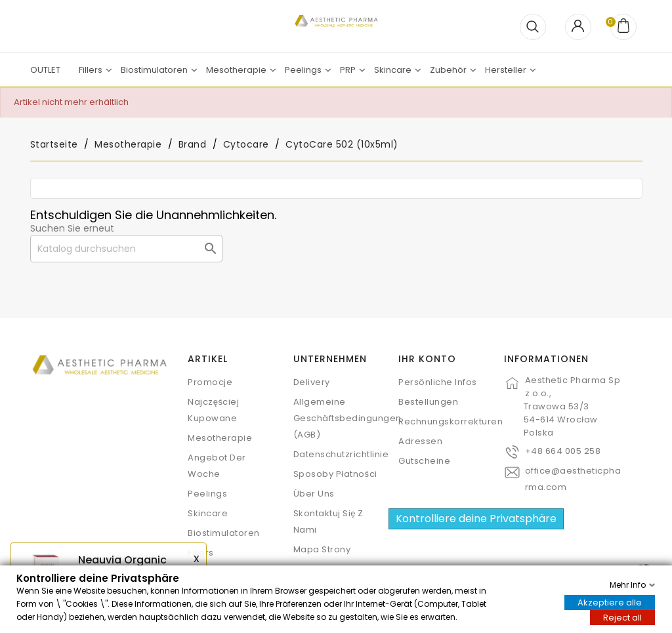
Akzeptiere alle (610, 602)
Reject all (622, 617)
